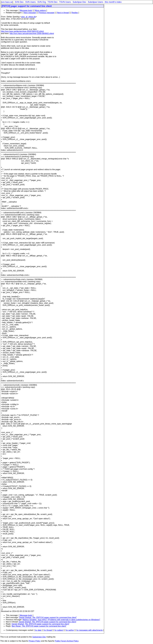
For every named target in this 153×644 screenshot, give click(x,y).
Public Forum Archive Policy (67, 641)
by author (70, 630)
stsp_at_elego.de (28, 17)
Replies (75, 13)
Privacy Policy (35, 641)
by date (38, 630)
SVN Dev (19, 2)
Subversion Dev (39, 637)
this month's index (113, 2)
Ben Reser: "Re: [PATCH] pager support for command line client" (39, 626)
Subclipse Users (95, 2)
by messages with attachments (90, 630)
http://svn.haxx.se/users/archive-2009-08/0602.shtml (32, 33)
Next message (30, 13)
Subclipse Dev (79, 2)
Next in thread (63, 13)
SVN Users (30, 2)
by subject (59, 630)
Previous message (46, 13)
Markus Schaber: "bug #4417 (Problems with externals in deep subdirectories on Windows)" (61, 620)
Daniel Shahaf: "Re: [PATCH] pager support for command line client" (48, 617)
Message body (26, 10)
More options (40, 10)
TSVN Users (65, 2)
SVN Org (42, 2)
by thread (48, 630)
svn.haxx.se (7, 2)
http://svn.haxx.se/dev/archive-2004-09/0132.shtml (22, 31)
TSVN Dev (53, 2)
